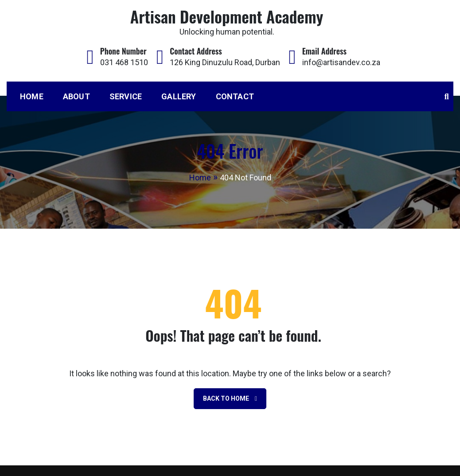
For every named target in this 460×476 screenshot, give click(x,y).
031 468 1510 (124, 62)
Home (32, 96)
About (76, 96)
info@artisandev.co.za (341, 62)
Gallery (179, 96)
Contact (235, 96)
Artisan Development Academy (227, 16)
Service (126, 96)
